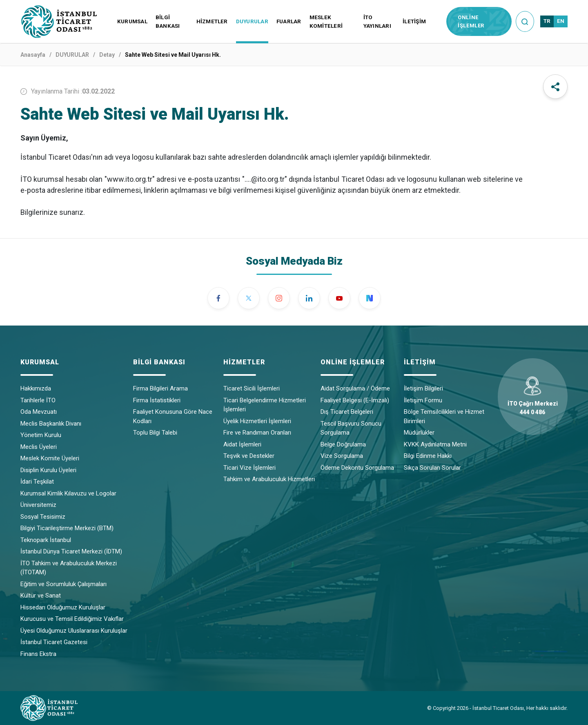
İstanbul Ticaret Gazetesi (54, 642)
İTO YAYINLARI (377, 21)
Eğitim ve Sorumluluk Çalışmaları (63, 584)
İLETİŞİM (414, 21)
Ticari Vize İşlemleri (249, 468)
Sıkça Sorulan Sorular (432, 468)
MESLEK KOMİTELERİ (326, 21)
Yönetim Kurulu (41, 435)
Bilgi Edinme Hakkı (428, 456)
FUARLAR (289, 21)
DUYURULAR (252, 21)
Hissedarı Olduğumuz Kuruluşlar (63, 607)
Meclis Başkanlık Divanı (51, 424)
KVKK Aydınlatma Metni (435, 444)
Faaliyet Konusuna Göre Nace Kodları (173, 416)
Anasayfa (33, 55)
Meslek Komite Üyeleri (50, 458)
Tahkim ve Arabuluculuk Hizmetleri (269, 479)
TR (547, 21)
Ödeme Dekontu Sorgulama (357, 468)
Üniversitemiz (38, 505)
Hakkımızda (36, 388)
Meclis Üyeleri (39, 447)
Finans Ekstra (38, 654)
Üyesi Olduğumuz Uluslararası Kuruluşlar (74, 631)
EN (561, 21)
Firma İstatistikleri (157, 400)
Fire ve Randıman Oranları (257, 433)
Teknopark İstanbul (46, 540)
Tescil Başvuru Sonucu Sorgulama (351, 428)
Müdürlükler (419, 433)
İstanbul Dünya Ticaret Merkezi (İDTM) (71, 551)
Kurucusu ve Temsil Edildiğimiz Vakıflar (72, 619)
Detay (107, 55)
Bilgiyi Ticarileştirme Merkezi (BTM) (67, 528)
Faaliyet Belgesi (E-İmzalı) (355, 400)
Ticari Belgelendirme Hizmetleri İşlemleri (265, 405)
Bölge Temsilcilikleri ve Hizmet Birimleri (444, 416)
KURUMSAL (132, 21)
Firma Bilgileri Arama (160, 388)
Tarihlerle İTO (38, 400)
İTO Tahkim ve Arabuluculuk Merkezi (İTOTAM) (69, 568)
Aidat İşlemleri (242, 444)
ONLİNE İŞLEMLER (471, 21)
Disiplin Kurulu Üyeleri (48, 470)
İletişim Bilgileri (423, 388)
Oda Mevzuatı (39, 412)
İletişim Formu (423, 400)
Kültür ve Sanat (41, 596)
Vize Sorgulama (342, 456)
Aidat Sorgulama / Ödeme (355, 388)
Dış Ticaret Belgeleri (347, 412)
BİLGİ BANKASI (168, 21)
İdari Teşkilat (37, 482)
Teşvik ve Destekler (249, 456)
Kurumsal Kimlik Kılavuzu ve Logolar (68, 493)
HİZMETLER (212, 21)
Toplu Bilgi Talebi (155, 433)
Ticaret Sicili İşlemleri (252, 388)
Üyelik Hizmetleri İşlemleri (257, 421)
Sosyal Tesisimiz (43, 517)
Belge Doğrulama (343, 444)
